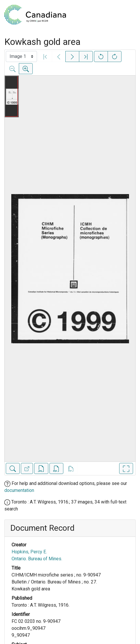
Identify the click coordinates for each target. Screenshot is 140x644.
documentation (19, 490)
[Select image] (21, 56)
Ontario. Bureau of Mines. (37, 559)
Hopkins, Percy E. (29, 552)
